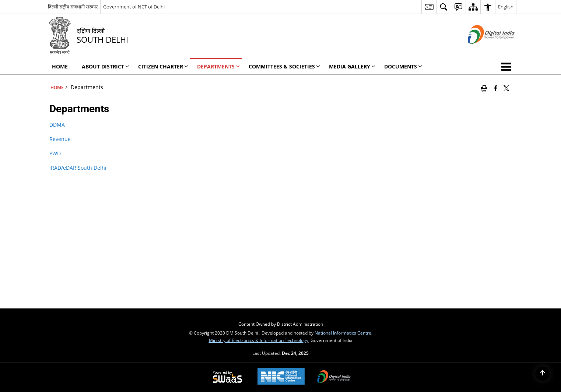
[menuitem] (429, 7)
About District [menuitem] (106, 66)
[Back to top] (543, 374)
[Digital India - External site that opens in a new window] (482, 50)
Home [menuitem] (60, 66)
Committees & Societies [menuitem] (284, 66)
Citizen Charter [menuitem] (163, 66)
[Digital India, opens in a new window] (334, 377)
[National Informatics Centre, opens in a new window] (281, 377)
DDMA (57, 125)
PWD (55, 153)
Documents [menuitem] (403, 66)
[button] (508, 66)
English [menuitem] (506, 7)
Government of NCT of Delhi (134, 7)
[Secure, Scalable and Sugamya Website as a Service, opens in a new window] (227, 377)
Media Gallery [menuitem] (352, 66)
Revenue (60, 139)
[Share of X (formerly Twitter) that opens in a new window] (506, 88)
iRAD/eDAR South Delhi (78, 168)
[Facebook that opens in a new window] (496, 88)
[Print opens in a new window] (484, 88)
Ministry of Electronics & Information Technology (259, 340)
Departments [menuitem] (218, 66)
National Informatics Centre (343, 333)
